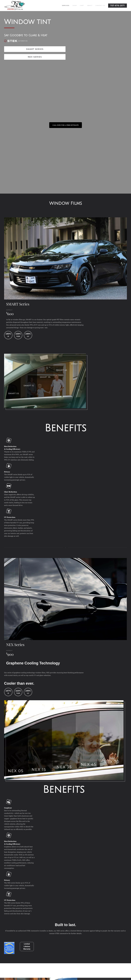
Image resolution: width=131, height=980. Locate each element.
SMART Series (35, 49)
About (90, 5)
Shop (75, 5)
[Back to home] (14, 6)
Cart (82, 5)
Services (66, 5)
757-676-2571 (118, 6)
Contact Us (100, 5)
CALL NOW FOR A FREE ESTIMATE (66, 125)
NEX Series (35, 57)
